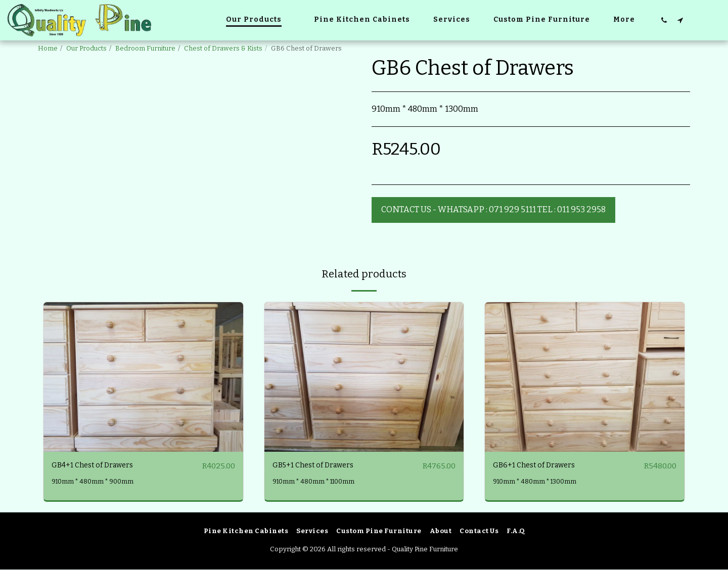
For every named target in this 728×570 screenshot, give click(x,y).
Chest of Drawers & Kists (223, 48)
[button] (664, 20)
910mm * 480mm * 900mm (95, 482)
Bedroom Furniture (145, 48)
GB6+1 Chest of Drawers (539, 466)
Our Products (86, 48)
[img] (143, 377)
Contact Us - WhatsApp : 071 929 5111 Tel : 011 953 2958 (493, 209)
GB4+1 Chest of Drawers (97, 466)
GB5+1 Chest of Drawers (318, 466)
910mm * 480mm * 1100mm (317, 482)
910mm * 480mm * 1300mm (538, 482)
